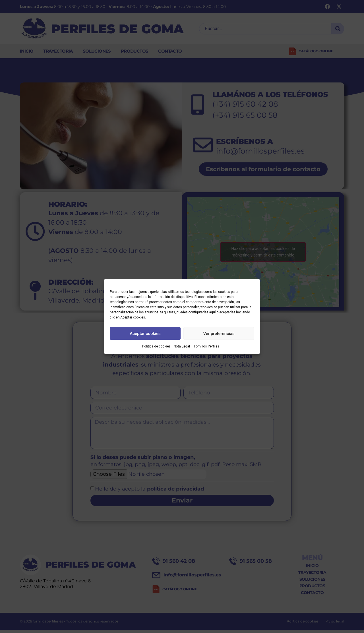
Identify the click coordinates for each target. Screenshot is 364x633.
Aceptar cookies (145, 334)
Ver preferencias (219, 334)
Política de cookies (156, 346)
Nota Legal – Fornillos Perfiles (196, 346)
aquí (213, 312)
